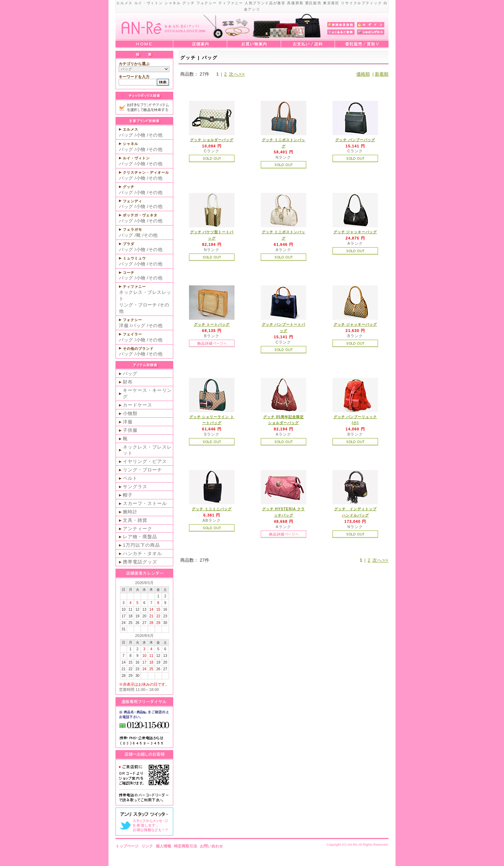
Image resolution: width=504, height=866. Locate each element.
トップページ (127, 846)
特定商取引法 (185, 846)
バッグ (126, 135)
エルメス (131, 129)
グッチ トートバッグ (212, 324)
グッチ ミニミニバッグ (212, 509)
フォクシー (132, 320)
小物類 (130, 413)
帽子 (128, 495)
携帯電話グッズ (140, 562)
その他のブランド (138, 349)
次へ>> (237, 74)
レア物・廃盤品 (140, 537)
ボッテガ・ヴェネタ (140, 215)
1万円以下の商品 (141, 545)
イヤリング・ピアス (145, 461)
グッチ (129, 187)
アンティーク (138, 529)
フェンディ (132, 201)
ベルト (130, 478)
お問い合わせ (211, 846)
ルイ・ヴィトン (136, 158)
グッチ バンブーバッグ (355, 140)
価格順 (363, 74)
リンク (147, 846)
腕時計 (130, 512)
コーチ (129, 273)
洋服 (124, 325)
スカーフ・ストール (145, 503)
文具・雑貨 (135, 520)
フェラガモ (132, 230)
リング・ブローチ (138, 305)
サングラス (135, 487)
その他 (156, 135)
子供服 (130, 430)
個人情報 (163, 846)
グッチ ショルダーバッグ (212, 140)
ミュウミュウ (134, 258)
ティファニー (134, 287)
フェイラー (132, 334)
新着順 (382, 74)
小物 (141, 135)
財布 (128, 382)
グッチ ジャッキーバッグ (355, 232)
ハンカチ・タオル (142, 553)
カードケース (138, 405)
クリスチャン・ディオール (146, 172)
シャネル (131, 144)
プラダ (129, 244)
